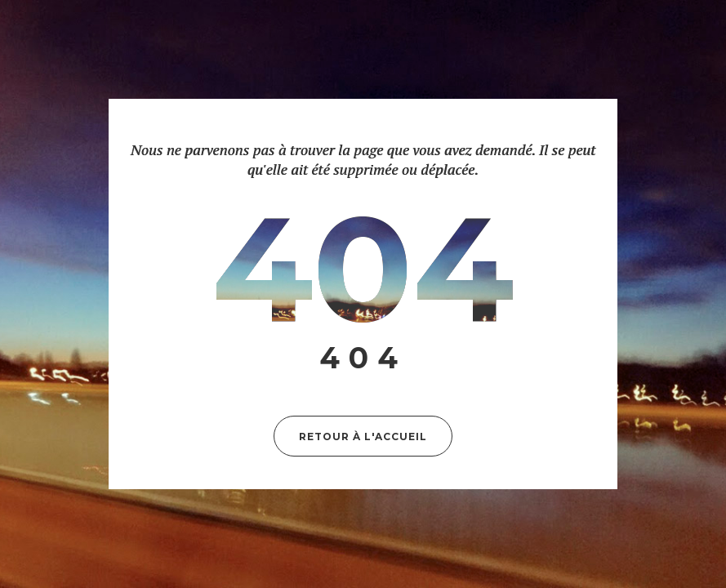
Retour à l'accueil (363, 437)
